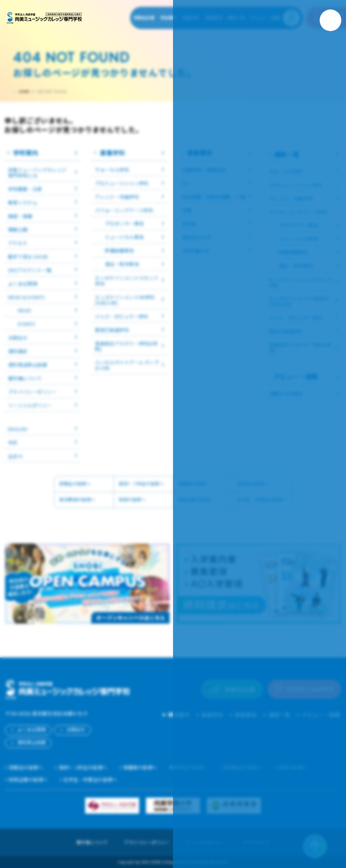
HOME (24, 92)
